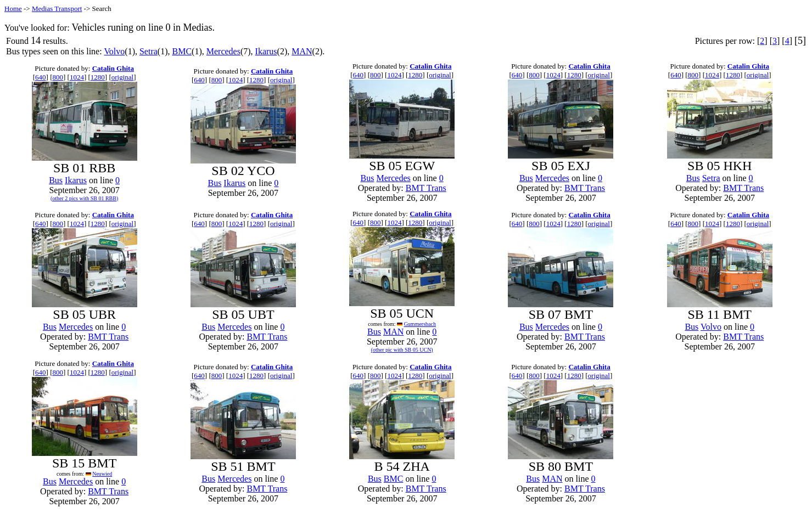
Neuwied (102, 474)
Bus (56, 180)
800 (58, 77)
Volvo (114, 51)
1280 (98, 77)
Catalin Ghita (113, 68)
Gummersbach (420, 324)
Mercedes (223, 51)
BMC (182, 51)
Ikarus (266, 51)
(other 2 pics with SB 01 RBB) (84, 198)
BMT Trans (426, 188)
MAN (302, 51)
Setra (149, 51)
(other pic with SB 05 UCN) (402, 350)
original (122, 77)
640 (41, 77)
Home (13, 9)
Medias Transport (57, 9)
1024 (77, 77)
